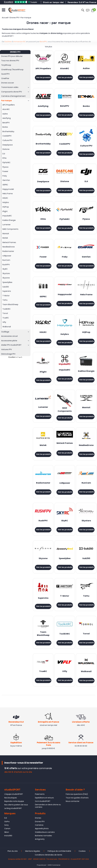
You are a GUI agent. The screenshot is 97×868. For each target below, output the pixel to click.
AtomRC (65, 69)
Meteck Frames (65, 443)
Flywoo (86, 219)
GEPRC (43, 297)
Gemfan (86, 257)
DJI (86, 182)
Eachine (8, 42)
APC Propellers (43, 69)
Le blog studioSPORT (13, 808)
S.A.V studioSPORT (43, 801)
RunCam (86, 483)
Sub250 (86, 559)
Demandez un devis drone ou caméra (48, 806)
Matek (43, 445)
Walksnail (86, 672)
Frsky (65, 257)
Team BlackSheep (43, 634)
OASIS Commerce (54, 865)
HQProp (86, 332)
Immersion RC (20, 42)
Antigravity (40, 839)
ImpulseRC (65, 370)
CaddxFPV (65, 144)
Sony (6, 825)
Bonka (86, 106)
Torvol (86, 634)
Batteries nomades (43, 836)
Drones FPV (40, 822)
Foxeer (43, 257)
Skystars (86, 521)
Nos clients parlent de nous (16, 805)
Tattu (86, 596)
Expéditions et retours (44, 798)
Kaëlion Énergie (86, 371)
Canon (7, 828)
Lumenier (43, 407)
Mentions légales (33, 851)
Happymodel (65, 295)
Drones (38, 818)
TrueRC (43, 671)
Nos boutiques (11, 798)
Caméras (39, 825)
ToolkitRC (65, 634)
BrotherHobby (43, 144)
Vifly (65, 671)
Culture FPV (86, 146)
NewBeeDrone (86, 445)
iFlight (43, 372)
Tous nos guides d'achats (77, 798)
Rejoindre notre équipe (14, 801)
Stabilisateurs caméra (45, 832)
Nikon (7, 832)
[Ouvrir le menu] (4, 10)
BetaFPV (43, 42)
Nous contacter (73, 801)
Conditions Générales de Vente (48, 855)
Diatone (65, 182)
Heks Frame (86, 295)
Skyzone (43, 559)
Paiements (40, 794)
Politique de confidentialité (59, 851)
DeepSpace (43, 182)
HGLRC (43, 332)
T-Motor (65, 596)
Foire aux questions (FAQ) (77, 794)
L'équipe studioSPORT (14, 794)
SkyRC (65, 521)
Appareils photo (42, 828)
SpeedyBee (65, 559)
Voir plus (48, 47)
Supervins (43, 598)
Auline (86, 69)
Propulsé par (41, 865)
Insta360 (8, 836)
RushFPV (43, 521)
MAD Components (65, 410)
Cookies (82, 851)
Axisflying (43, 106)
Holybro (65, 334)
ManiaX (86, 408)
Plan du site (13, 851)
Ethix (43, 219)
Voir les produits (44, 78)
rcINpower (65, 483)
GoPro (7, 822)
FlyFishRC (65, 219)
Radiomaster (43, 483)
